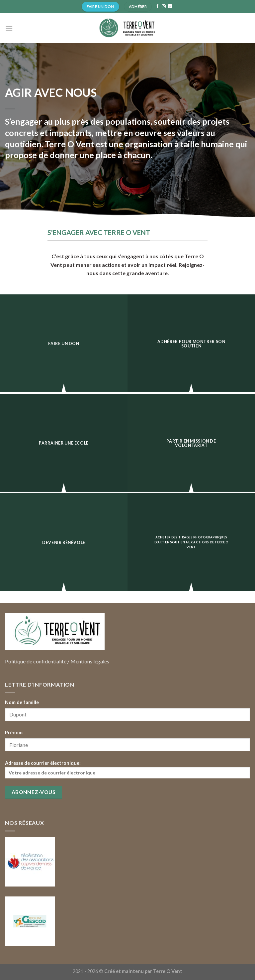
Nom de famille (22, 702)
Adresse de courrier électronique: (127, 769)
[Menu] (9, 28)
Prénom (14, 733)
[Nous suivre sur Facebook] (157, 7)
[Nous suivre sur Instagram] (164, 7)
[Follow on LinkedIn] (170, 7)
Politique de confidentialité (36, 661)
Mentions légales (90, 661)
